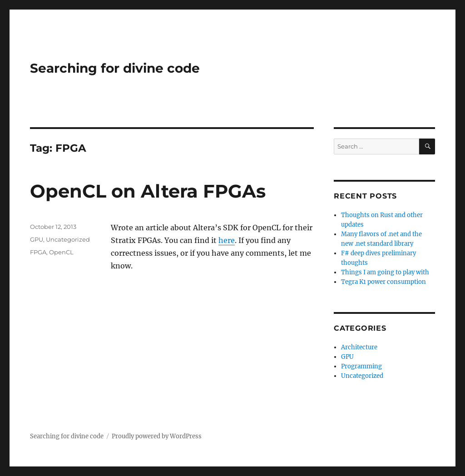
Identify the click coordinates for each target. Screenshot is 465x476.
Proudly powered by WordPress (157, 436)
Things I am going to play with (385, 272)
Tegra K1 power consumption (383, 282)
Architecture (359, 347)
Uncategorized (68, 239)
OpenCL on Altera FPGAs (148, 191)
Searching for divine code (115, 68)
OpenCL (61, 252)
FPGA (38, 252)
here (227, 240)
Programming (361, 366)
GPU (37, 239)
